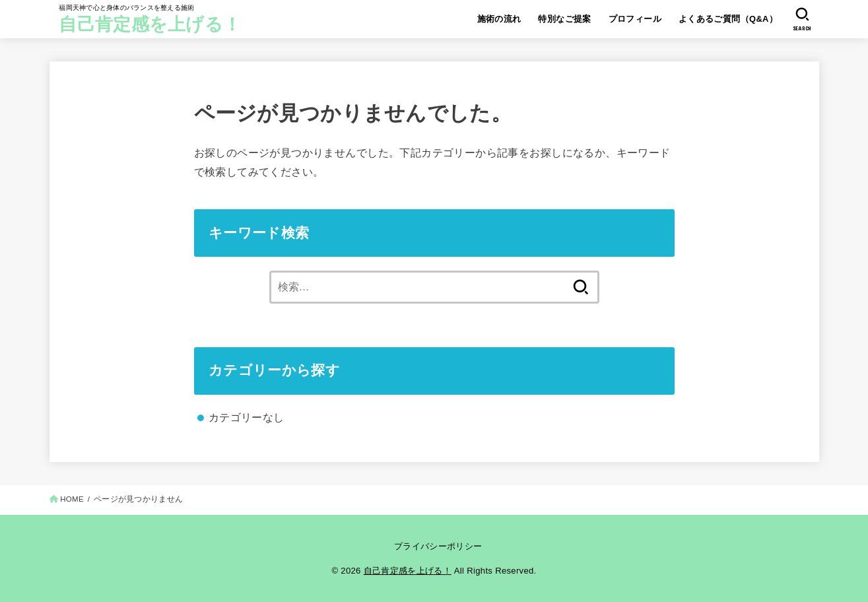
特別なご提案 (564, 19)
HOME (72, 499)
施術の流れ (499, 19)
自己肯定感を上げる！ (150, 24)
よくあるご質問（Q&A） (728, 19)
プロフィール (635, 19)
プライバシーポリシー (438, 546)
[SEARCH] (802, 19)
